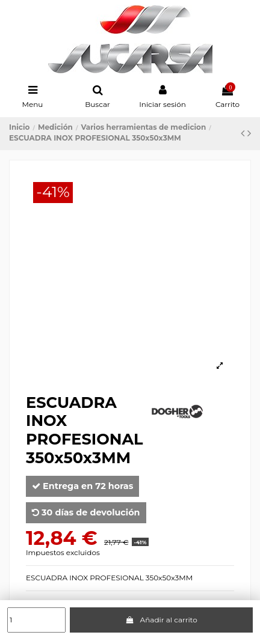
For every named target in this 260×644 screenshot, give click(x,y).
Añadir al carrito (161, 620)
